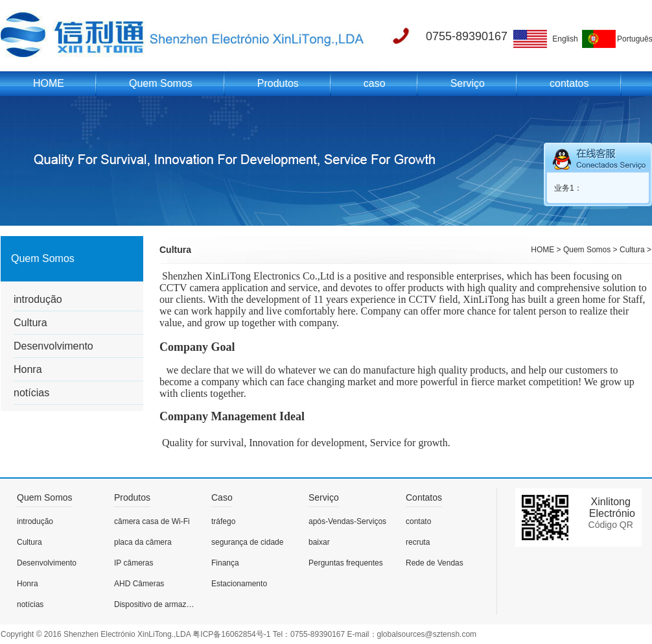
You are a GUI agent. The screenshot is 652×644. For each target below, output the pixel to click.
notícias (31, 393)
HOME (49, 83)
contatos (569, 83)
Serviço (468, 83)
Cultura (30, 323)
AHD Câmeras (139, 584)
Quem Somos (161, 83)
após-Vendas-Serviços (347, 521)
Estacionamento (239, 584)
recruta (418, 542)
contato (418, 521)
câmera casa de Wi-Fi (152, 521)
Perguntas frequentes (346, 563)
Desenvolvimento (53, 346)
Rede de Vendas (435, 563)
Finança (225, 563)
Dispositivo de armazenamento (156, 604)
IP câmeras (134, 563)
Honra (28, 369)
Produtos (278, 83)
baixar (319, 542)
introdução (38, 299)
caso (375, 83)
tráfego (223, 521)
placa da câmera (143, 542)
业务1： (568, 188)
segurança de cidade (247, 542)
